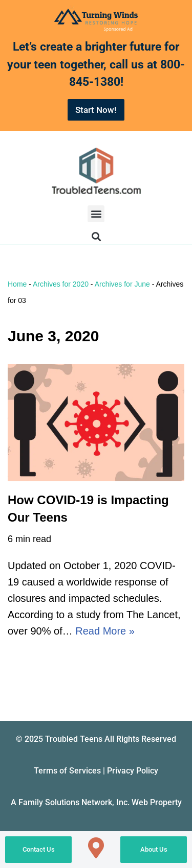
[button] (96, 214)
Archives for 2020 (61, 284)
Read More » (105, 631)
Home (17, 284)
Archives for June (122, 284)
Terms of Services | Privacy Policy (96, 771)
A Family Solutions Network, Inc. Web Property (96, 802)
